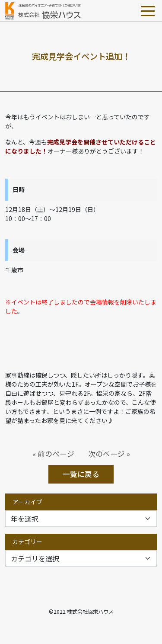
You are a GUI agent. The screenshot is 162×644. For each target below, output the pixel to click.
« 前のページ (53, 454)
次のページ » (109, 454)
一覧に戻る (81, 474)
